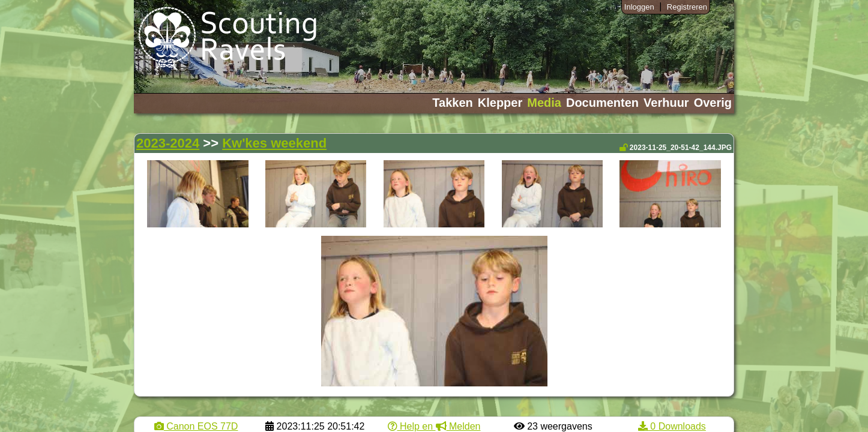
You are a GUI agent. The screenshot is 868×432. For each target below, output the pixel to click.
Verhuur (666, 103)
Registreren (687, 7)
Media (544, 103)
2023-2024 (168, 143)
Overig (713, 103)
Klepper (500, 103)
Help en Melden (434, 426)
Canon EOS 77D (196, 426)
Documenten (602, 103)
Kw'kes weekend (274, 143)
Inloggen (639, 7)
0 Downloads (672, 426)
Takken (452, 103)
